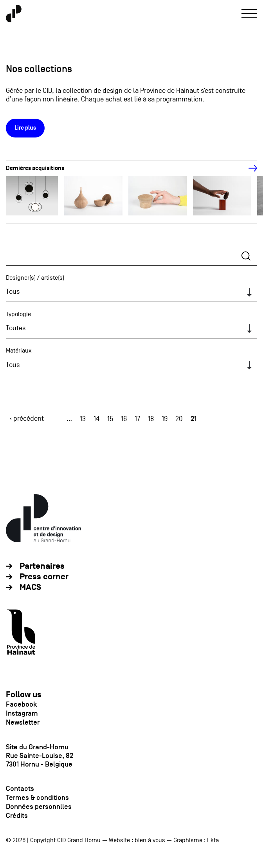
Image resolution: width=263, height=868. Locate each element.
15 (110, 419)
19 (165, 419)
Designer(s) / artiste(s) (35, 278)
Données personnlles (39, 807)
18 (151, 419)
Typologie (18, 314)
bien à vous (150, 840)
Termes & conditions (37, 797)
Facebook (21, 704)
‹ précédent (27, 419)
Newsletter (23, 722)
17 (137, 419)
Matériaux (19, 351)
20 (179, 419)
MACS (30, 587)
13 (83, 419)
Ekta (213, 840)
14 (96, 419)
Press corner (44, 577)
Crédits (17, 816)
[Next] (249, 168)
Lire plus (25, 128)
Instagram (22, 713)
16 (124, 419)
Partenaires (42, 566)
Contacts (20, 788)
